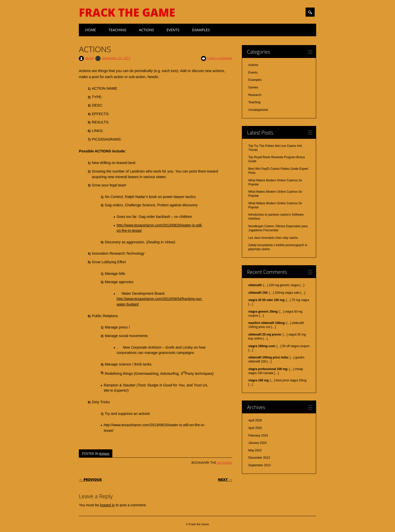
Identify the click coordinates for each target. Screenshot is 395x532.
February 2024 (258, 436)
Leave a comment (220, 58)
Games (253, 87)
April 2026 (255, 420)
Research (255, 95)
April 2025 (255, 428)
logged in (107, 505)
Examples (201, 30)
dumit (90, 58)
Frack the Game (127, 12)
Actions (146, 30)
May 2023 (255, 450)
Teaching (117, 30)
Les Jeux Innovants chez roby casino (273, 238)
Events (173, 30)
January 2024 (258, 443)
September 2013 (260, 465)
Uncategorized (258, 110)
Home (91, 30)
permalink (224, 462)
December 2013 (259, 458)
